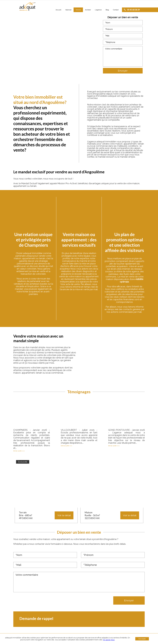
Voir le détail (64, 515)
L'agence (98, 10)
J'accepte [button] (142, 639)
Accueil (58, 10)
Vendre (78, 10)
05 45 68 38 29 (132, 10)
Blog (107, 10)
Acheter (88, 10)
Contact (116, 10)
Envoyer (123, 71)
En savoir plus (109, 640)
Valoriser (68, 10)
